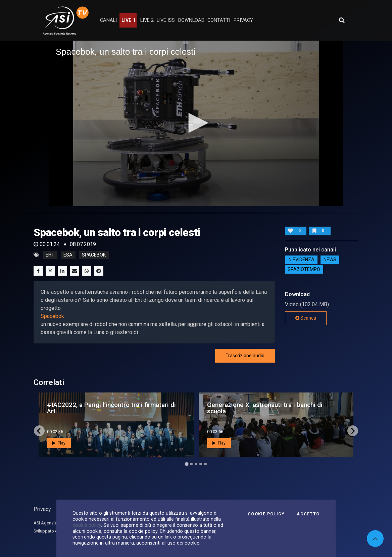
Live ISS (166, 20)
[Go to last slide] (39, 431)
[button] (196, 123)
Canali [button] (108, 20)
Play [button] (59, 443)
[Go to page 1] (186, 464)
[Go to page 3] (196, 464)
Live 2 (147, 20)
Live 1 (129, 20)
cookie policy (87, 525)
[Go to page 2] (191, 464)
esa (68, 255)
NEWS (330, 260)
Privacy (42, 509)
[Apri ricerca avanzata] (342, 20)
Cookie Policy (266, 514)
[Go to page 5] (205, 464)
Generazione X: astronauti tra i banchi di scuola (265, 408)
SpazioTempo (304, 269)
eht (50, 255)
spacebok (94, 255)
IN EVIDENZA (301, 260)
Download (191, 20)
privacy (243, 20)
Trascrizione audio (245, 356)
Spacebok (52, 316)
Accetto (308, 514)
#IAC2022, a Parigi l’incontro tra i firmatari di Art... (111, 408)
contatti (219, 20)
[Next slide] (353, 431)
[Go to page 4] (201, 464)
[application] (196, 123)
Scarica (306, 318)
